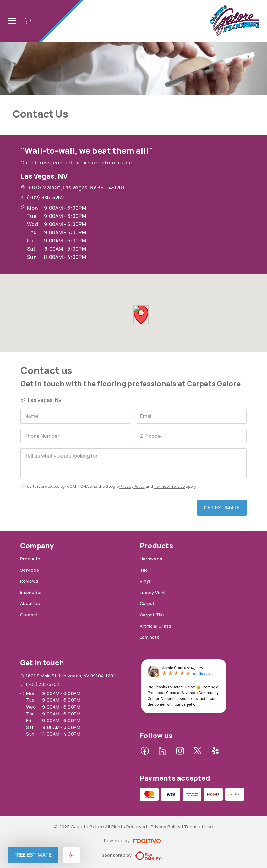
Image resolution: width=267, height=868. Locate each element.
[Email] (191, 416)
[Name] (76, 416)
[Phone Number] (76, 436)
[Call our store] (72, 855)
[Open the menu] (12, 21)
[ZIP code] (191, 436)
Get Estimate (222, 508)
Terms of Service (169, 486)
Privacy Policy (132, 486)
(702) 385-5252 (45, 198)
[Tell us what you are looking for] (133, 463)
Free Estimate (33, 855)
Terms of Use (198, 827)
